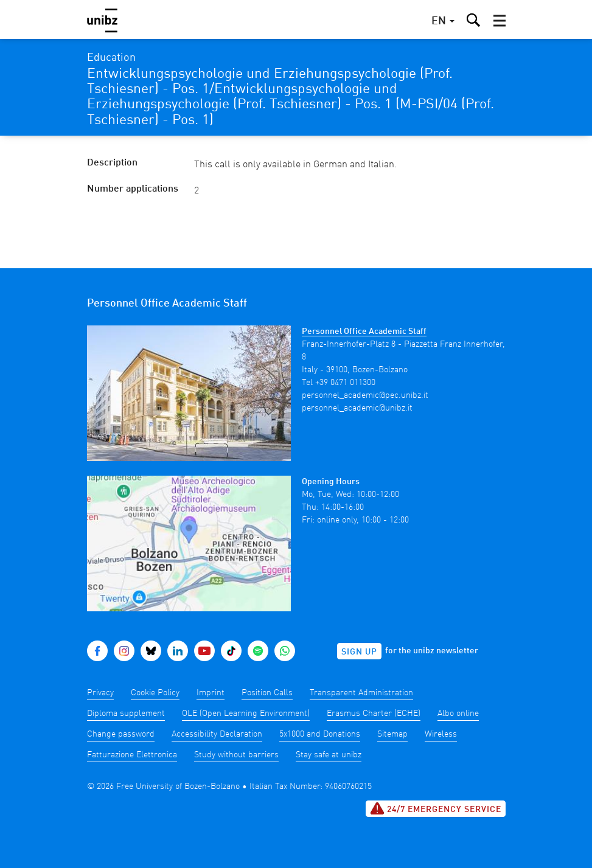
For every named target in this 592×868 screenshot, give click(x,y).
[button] (500, 21)
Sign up (359, 652)
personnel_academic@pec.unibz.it (365, 395)
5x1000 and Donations (320, 734)
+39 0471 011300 (345, 383)
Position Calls (267, 693)
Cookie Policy (155, 693)
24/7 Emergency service (436, 808)
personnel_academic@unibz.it (357, 408)
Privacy (100, 693)
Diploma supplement (126, 713)
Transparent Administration (361, 693)
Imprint (211, 693)
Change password (121, 734)
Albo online (458, 713)
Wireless (441, 734)
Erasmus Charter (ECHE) (374, 713)
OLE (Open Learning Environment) (246, 713)
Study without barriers (236, 755)
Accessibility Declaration (217, 734)
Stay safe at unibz (329, 755)
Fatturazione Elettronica (132, 755)
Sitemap (392, 734)
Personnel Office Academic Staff (364, 332)
